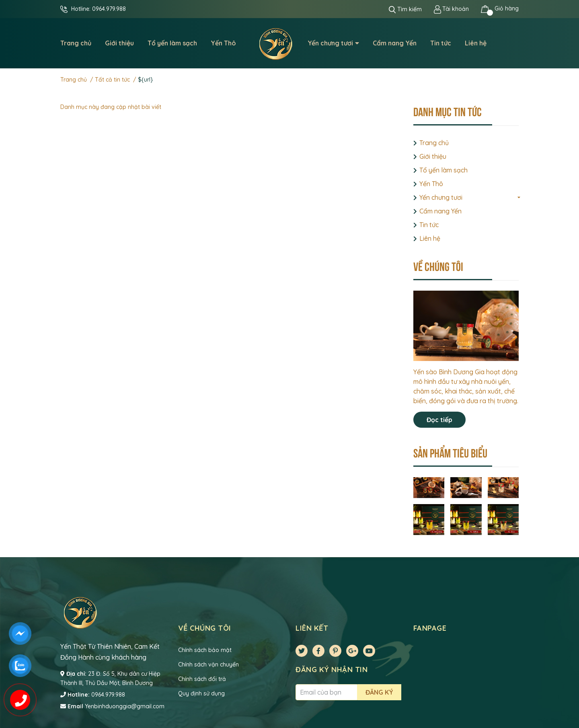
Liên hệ (430, 238)
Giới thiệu (433, 156)
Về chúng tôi (438, 266)
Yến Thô (431, 184)
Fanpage (430, 628)
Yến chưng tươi (441, 197)
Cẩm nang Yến (440, 211)
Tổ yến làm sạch (443, 170)
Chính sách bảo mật (205, 650)
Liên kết (312, 628)
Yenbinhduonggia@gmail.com (125, 706)
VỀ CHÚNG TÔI (205, 628)
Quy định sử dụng (201, 693)
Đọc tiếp (439, 420)
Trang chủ (434, 143)
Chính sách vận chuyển (208, 664)
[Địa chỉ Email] (326, 692)
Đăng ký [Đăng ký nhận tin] (379, 692)
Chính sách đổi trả (202, 679)
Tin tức (429, 225)
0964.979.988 (109, 9)
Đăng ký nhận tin (332, 670)
